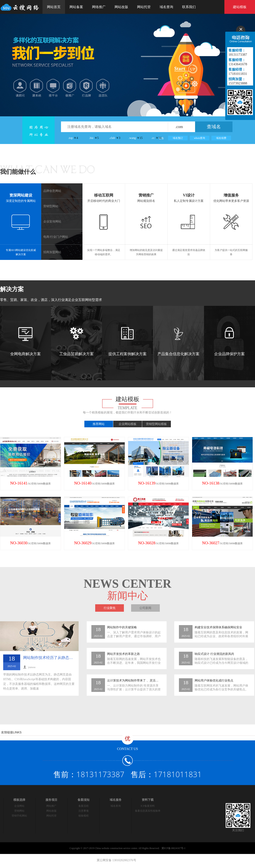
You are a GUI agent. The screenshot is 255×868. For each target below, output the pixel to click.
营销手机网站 (19, 816)
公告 (161, 138)
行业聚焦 (110, 608)
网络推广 (99, 7)
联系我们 (189, 7)
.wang (135, 138)
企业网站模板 (127, 424)
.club (115, 138)
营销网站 (19, 811)
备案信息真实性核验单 (148, 811)
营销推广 (146, 195)
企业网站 (19, 806)
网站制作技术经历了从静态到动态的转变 (58, 658)
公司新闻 (145, 608)
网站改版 (121, 7)
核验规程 (84, 816)
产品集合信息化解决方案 (178, 342)
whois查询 (200, 138)
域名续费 (221, 138)
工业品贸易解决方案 (76, 342)
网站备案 (76, 7)
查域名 (214, 127)
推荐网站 (99, 424)
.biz (94, 138)
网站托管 (144, 7)
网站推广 (51, 806)
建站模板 (240, 7)
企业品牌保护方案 (229, 342)
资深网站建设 (21, 195)
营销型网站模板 (156, 424)
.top (73, 138)
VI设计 (189, 195)
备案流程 (84, 806)
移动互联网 (104, 195)
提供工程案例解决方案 (127, 342)
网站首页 (54, 7)
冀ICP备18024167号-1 (174, 848)
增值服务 (231, 195)
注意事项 (84, 811)
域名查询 (166, 7)
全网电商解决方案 (25, 342)
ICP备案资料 (148, 806)
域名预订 (178, 138)
